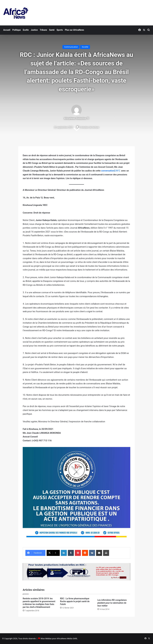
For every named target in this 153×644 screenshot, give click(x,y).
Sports (60, 30)
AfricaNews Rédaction (75, 118)
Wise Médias (46, 639)
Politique (17, 30)
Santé (52, 30)
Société (85, 47)
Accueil (7, 30)
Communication (71, 47)
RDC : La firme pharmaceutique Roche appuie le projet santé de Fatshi (75, 601)
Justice (34, 30)
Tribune (43, 30)
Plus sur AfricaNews (75, 30)
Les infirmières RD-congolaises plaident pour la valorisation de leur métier (112, 603)
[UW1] (117, 171)
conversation (108, 171)
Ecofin (26, 30)
